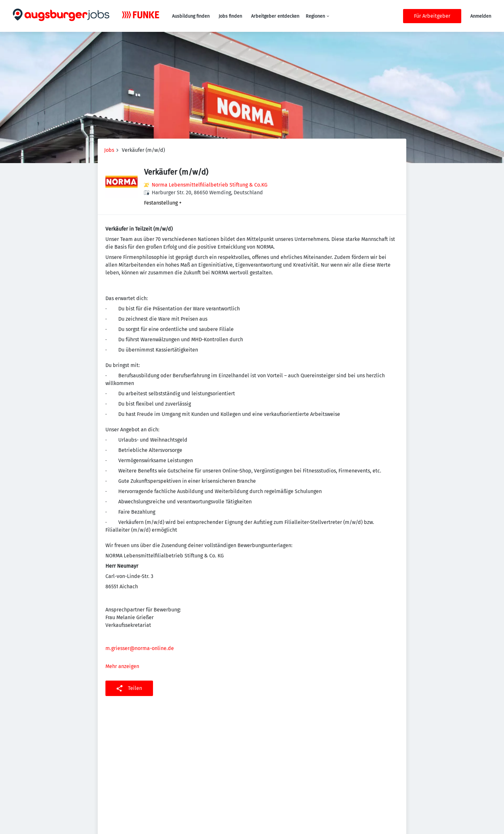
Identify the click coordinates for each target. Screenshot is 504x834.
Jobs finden (230, 16)
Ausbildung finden (191, 16)
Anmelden (481, 16)
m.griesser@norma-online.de (140, 648)
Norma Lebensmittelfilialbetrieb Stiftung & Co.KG (210, 185)
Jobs (109, 150)
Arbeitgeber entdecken (275, 16)
